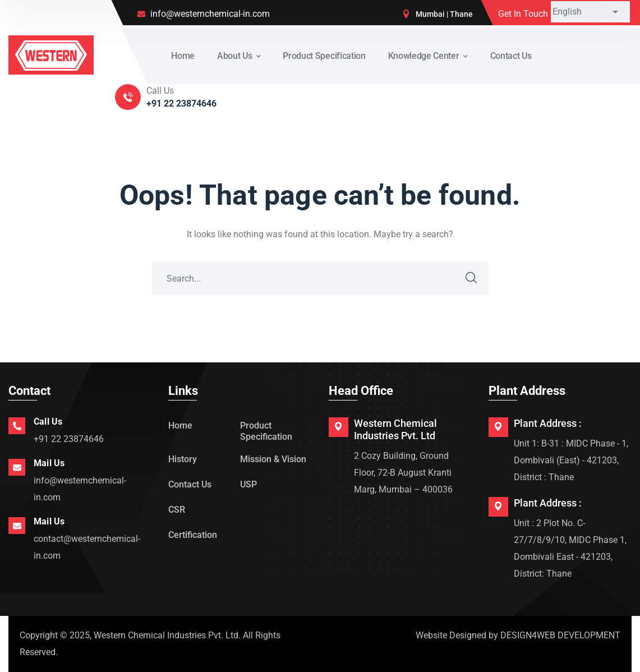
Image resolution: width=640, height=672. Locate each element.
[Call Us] (17, 426)
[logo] (51, 54)
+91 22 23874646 (69, 439)
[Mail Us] (17, 467)
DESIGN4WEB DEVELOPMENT (560, 635)
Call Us (48, 422)
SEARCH (472, 278)
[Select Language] (590, 12)
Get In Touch (523, 14)
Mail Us (49, 463)
